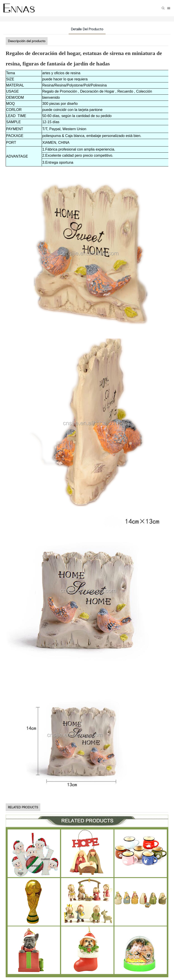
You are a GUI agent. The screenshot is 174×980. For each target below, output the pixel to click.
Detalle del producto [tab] (87, 29)
